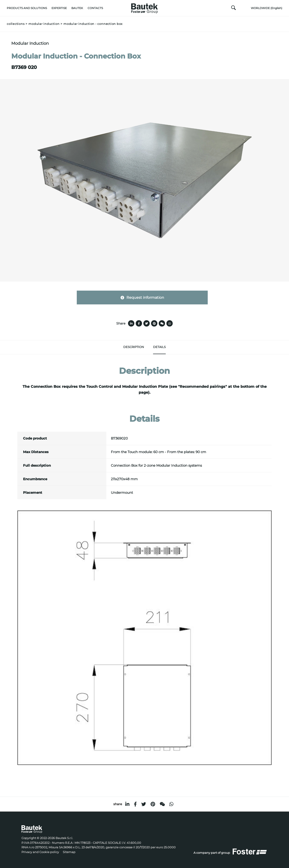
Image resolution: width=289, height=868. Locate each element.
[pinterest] (153, 804)
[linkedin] (127, 804)
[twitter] (144, 804)
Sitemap (69, 852)
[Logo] (144, 7)
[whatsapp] (171, 804)
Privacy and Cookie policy (40, 852)
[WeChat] (162, 804)
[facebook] (135, 804)
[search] (233, 9)
